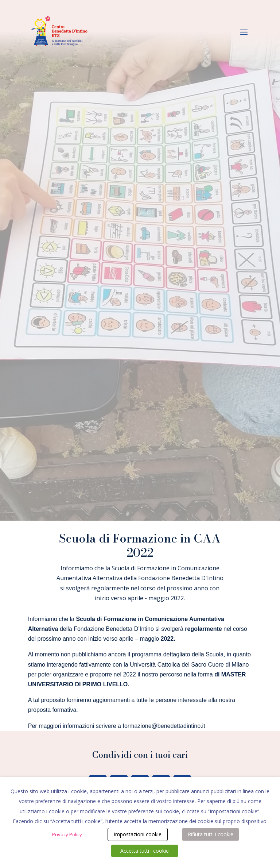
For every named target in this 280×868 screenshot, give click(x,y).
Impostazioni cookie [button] (138, 834)
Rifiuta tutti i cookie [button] (211, 834)
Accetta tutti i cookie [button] (145, 851)
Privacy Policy (67, 834)
